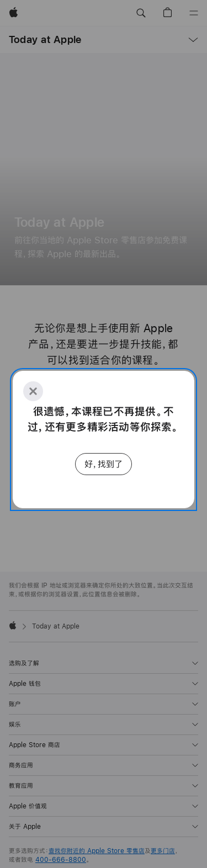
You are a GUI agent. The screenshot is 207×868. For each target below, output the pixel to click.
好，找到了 (104, 464)
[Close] (33, 391)
